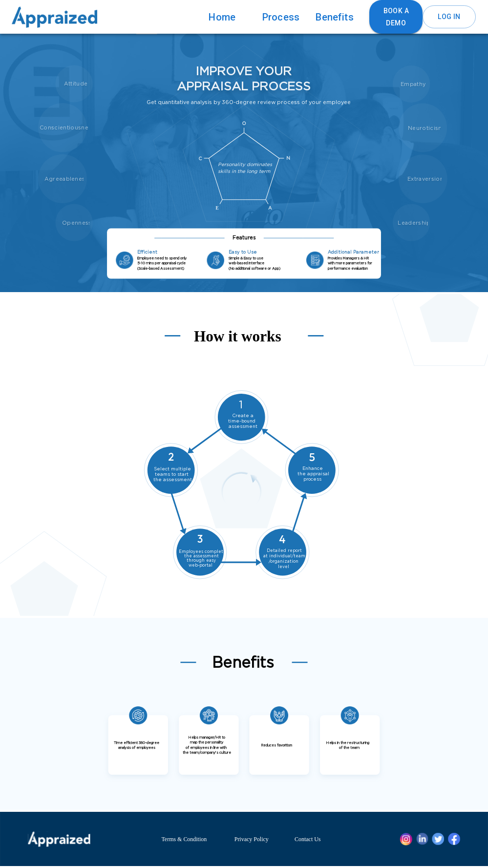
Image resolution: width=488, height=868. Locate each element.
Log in (449, 17)
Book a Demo (396, 17)
